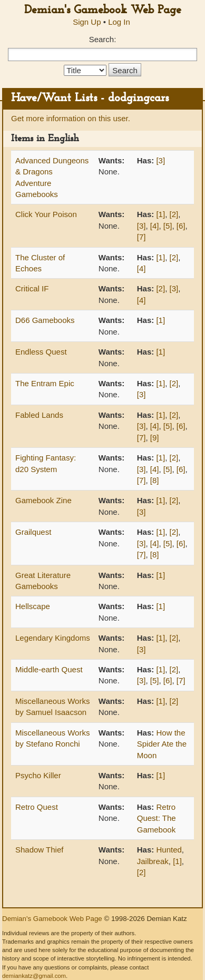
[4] (155, 226)
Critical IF (32, 288)
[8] (155, 480)
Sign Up (87, 22)
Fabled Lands (39, 415)
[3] (160, 160)
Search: (103, 39)
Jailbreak (153, 861)
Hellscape (33, 606)
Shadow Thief (39, 850)
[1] (160, 214)
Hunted (169, 850)
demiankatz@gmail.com (34, 976)
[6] (181, 226)
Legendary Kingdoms (53, 638)
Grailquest (33, 532)
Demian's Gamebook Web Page (103, 10)
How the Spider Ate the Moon (162, 744)
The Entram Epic (45, 383)
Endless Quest (41, 352)
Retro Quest (37, 807)
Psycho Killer (38, 775)
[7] (141, 237)
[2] (174, 214)
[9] (155, 438)
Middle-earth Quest (49, 669)
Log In (119, 22)
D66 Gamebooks (45, 320)
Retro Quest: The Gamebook (157, 818)
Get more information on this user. (71, 118)
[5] (168, 226)
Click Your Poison (46, 214)
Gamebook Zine (43, 500)
